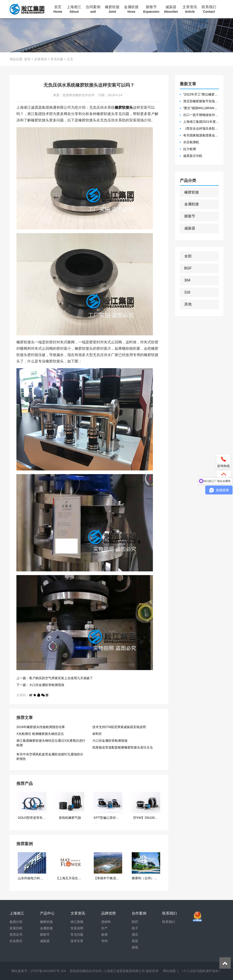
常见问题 (57, 59)
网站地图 (169, 971)
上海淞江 (74, 9)
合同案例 (93, 9)
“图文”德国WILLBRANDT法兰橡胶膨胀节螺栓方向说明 (201, 108)
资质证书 (16, 935)
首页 (58, 9)
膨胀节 (151, 9)
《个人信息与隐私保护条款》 (201, 971)
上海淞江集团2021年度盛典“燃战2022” (201, 122)
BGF (188, 268)
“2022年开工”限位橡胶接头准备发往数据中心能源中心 (201, 94)
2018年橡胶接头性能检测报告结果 (41, 727)
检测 (104, 935)
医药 (135, 922)
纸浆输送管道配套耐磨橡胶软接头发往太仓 (123, 747)
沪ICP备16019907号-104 (48, 971)
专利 (104, 941)
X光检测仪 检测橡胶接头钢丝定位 (40, 734)
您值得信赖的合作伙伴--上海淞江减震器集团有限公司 (107, 971)
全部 (188, 256)
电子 (135, 928)
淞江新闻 (77, 922)
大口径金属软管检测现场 (110, 741)
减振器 (171, 9)
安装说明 (77, 928)
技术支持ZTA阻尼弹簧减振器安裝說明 (119, 727)
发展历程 (16, 928)
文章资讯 (190, 9)
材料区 (97, 734)
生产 (104, 928)
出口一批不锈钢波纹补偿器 (201, 115)
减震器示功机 (193, 156)
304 (187, 280)
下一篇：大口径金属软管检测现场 (40, 685)
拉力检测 (190, 149)
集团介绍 (16, 922)
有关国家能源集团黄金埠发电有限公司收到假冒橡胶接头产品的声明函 (201, 135)
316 (187, 292)
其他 (188, 304)
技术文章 (77, 941)
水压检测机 (191, 142)
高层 (135, 941)
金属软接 (131, 9)
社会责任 (16, 941)
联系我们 (209, 9)
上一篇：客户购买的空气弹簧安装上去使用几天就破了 (55, 678)
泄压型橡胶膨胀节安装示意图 (201, 101)
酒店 (135, 935)
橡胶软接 (112, 9)
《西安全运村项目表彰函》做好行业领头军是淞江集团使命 (201, 128)
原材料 (106, 922)
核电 (135, 947)
